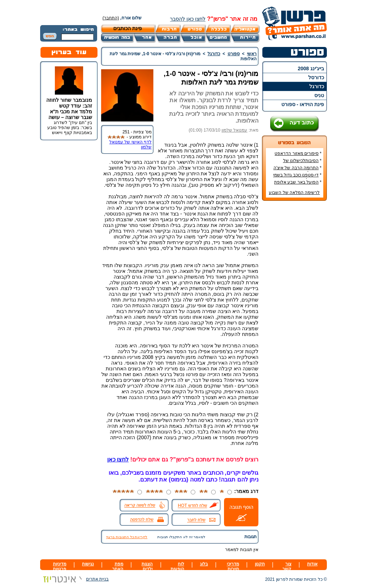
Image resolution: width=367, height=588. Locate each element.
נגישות (88, 564)
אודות (312, 564)
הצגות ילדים (147, 566)
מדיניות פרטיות (60, 566)
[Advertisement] (295, 313)
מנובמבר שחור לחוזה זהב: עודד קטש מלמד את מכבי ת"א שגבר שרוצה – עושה (69, 109)
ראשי (252, 54)
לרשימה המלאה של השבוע (294, 193)
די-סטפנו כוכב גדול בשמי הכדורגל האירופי (297, 177)
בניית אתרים (74, 579)
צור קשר (287, 566)
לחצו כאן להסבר (188, 19)
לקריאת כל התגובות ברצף (127, 537)
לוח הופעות (177, 566)
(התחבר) (111, 18)
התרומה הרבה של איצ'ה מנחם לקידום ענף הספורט (297, 170)
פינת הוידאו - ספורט (303, 104)
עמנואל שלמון (234, 130)
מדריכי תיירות (233, 566)
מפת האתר (118, 566)
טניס (319, 95)
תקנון (260, 564)
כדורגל (317, 86)
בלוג (204, 564)
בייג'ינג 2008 (311, 68)
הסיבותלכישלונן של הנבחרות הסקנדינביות (301, 163)
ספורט (234, 54)
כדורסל (316, 77)
